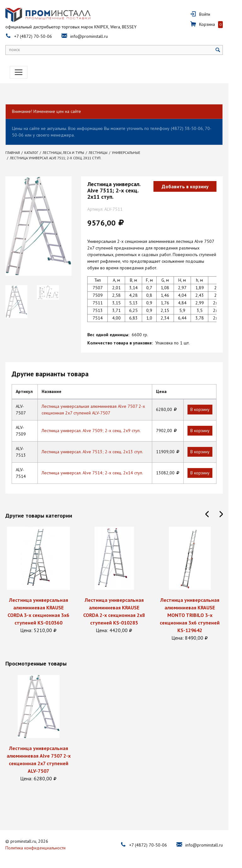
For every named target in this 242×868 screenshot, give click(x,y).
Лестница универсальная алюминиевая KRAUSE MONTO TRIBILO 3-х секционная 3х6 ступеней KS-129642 (197, 615)
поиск (21, 50)
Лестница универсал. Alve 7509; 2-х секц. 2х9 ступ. (98, 431)
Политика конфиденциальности (42, 847)
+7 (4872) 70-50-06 (40, 36)
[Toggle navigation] (21, 72)
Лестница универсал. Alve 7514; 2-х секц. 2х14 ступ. (99, 473)
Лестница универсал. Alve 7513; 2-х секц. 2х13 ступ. (99, 452)
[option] (45, 580)
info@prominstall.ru (96, 36)
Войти (212, 14)
